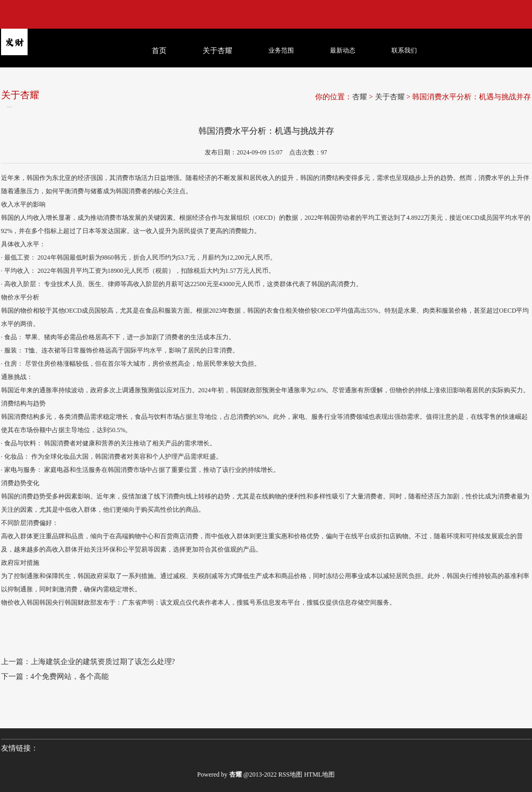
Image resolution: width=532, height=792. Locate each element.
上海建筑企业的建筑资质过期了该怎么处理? (103, 662)
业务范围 (281, 50)
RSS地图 (290, 774)
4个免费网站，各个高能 (70, 677)
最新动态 (343, 50)
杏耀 (360, 97)
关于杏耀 (390, 97)
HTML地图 (319, 774)
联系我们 (404, 50)
